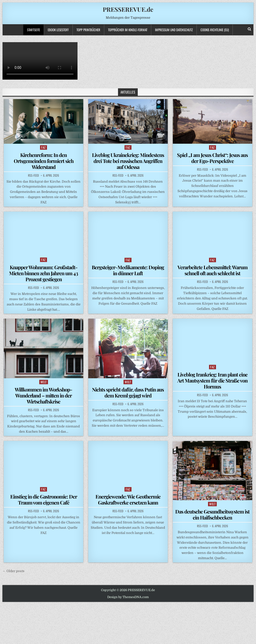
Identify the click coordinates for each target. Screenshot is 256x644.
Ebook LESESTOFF (58, 30)
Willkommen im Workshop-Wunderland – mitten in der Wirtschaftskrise (43, 395)
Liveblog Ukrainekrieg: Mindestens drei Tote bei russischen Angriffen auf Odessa (128, 161)
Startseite (33, 30)
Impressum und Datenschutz (174, 30)
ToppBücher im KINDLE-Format (128, 30)
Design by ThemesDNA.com (128, 597)
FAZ (43, 147)
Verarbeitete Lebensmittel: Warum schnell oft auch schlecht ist (212, 270)
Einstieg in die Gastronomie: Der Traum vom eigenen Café (44, 499)
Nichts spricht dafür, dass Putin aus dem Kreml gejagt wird (128, 392)
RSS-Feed (33, 175)
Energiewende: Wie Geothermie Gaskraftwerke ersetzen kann (128, 499)
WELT (44, 382)
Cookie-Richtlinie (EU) (215, 30)
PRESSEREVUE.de (128, 9)
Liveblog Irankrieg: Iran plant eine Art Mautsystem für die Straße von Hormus (212, 380)
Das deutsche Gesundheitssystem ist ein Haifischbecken (212, 514)
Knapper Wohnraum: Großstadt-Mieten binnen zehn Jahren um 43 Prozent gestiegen (43, 273)
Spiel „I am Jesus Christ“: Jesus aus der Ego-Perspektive (212, 158)
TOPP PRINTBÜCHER (88, 30)
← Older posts (13, 571)
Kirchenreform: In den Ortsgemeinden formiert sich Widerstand (44, 161)
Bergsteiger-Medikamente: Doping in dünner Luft (128, 270)
